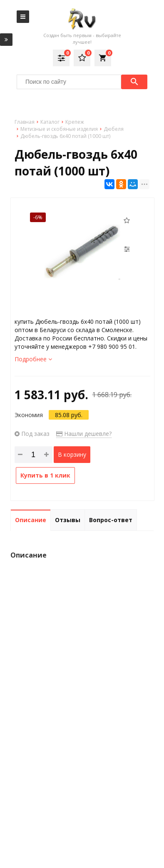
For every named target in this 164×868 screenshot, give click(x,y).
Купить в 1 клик (45, 475)
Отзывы (68, 520)
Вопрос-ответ (111, 520)
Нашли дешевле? (84, 434)
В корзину (72, 454)
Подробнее (33, 359)
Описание (31, 520)
